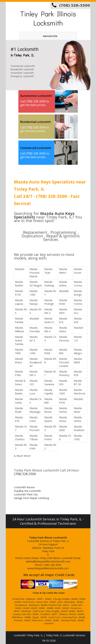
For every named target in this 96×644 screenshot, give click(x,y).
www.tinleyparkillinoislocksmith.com (48, 568)
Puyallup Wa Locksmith (27, 491)
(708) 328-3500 (75, 5)
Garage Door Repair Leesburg (31, 498)
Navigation (44, 36)
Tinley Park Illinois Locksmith (48, 18)
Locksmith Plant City (26, 494)
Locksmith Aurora (24, 487)
